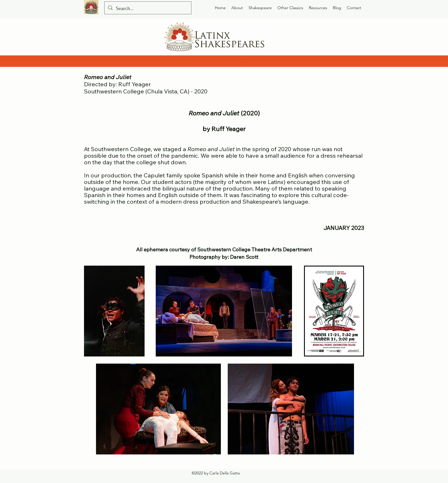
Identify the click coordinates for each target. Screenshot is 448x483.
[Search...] (148, 9)
